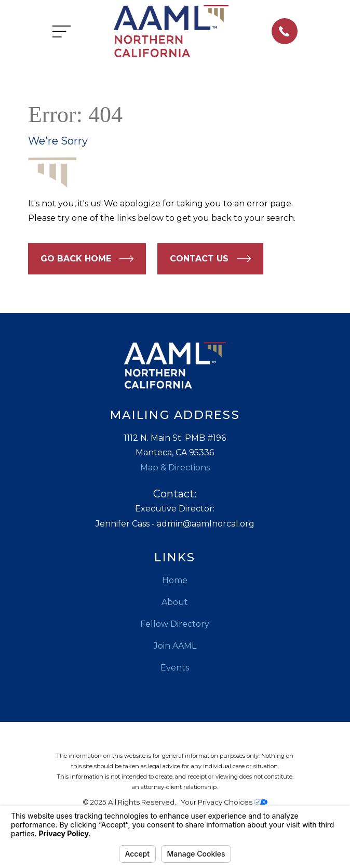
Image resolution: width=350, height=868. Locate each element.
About (175, 602)
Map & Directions (175, 468)
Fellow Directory (175, 624)
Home (175, 580)
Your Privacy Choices (224, 802)
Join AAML (175, 646)
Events (175, 668)
